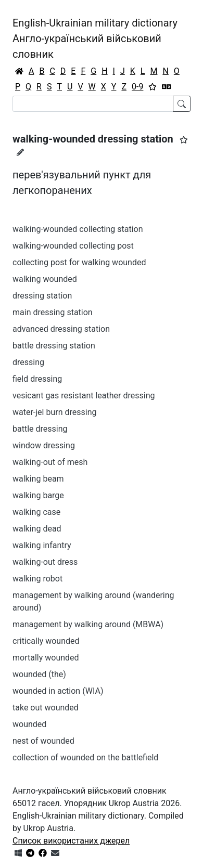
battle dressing (40, 429)
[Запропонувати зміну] (20, 152)
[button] (184, 140)
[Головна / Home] (19, 71)
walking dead (37, 529)
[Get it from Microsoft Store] (18, 853)
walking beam (38, 479)
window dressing (44, 445)
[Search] (93, 104)
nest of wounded (43, 741)
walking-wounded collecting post (73, 246)
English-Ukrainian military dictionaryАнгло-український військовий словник (95, 38)
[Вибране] (153, 87)
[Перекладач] (167, 87)
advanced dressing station (61, 329)
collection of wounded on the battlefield (85, 757)
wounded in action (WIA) (58, 691)
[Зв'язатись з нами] (55, 853)
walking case (36, 512)
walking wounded (45, 279)
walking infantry (42, 545)
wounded (29, 724)
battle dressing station (54, 346)
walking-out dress (45, 562)
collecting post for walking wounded (79, 262)
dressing (28, 362)
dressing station (42, 296)
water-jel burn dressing (55, 412)
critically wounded (46, 641)
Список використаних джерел (71, 841)
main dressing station (53, 312)
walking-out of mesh (50, 462)
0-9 (137, 87)
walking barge (38, 495)
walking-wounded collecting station (78, 229)
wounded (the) (39, 674)
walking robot (37, 579)
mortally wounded (46, 658)
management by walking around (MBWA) (88, 624)
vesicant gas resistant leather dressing (84, 396)
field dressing (37, 379)
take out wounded (46, 708)
